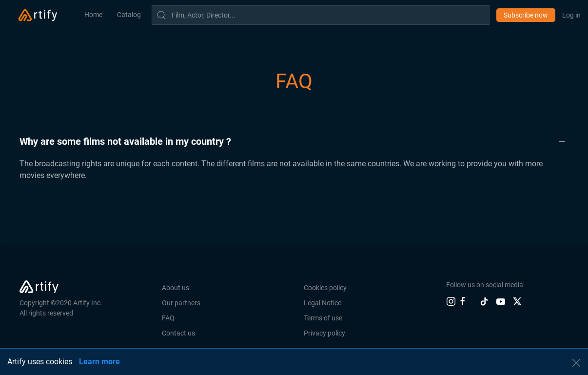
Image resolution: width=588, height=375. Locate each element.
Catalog (129, 15)
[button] (294, 141)
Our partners (181, 303)
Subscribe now (526, 15)
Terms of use (323, 318)
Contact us (178, 333)
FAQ (168, 318)
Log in (571, 15)
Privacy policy (324, 333)
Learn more (99, 362)
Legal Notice (323, 303)
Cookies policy (325, 288)
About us (176, 288)
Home (93, 15)
